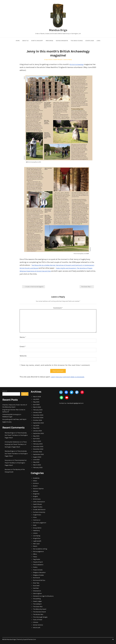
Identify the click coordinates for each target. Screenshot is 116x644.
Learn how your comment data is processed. (68, 377)
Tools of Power (38, 620)
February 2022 (38, 468)
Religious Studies (38, 575)
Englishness (37, 515)
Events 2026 (90, 41)
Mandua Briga (58, 30)
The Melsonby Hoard (40, 609)
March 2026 (37, 397)
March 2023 (37, 441)
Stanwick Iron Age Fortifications (43, 596)
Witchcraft (37, 628)
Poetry (35, 567)
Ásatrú (35, 486)
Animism (36, 483)
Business (8, 469)
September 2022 (38, 454)
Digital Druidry (7, 422)
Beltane (36, 491)
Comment (58, 308)
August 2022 (37, 457)
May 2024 (36, 428)
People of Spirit (38, 562)
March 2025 (37, 407)
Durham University (39, 512)
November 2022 (38, 449)
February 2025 (38, 410)
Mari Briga (49, 41)
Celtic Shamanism (39, 502)
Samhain (36, 588)
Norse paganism (38, 552)
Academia (36, 478)
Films (35, 517)
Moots (35, 546)
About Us (25, 41)
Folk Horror (37, 520)
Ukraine (36, 622)
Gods (35, 525)
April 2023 (36, 439)
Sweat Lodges (37, 601)
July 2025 (36, 399)
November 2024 (38, 418)
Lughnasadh (37, 541)
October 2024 (38, 420)
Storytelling (37, 599)
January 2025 (37, 412)
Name (23, 337)
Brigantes (36, 494)
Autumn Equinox (38, 489)
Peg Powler (37, 559)
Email (23, 347)
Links (98, 41)
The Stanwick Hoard (39, 612)
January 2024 (37, 431)
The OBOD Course (77, 41)
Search (5, 391)
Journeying (37, 536)
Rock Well (36, 586)
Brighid (35, 496)
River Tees (36, 583)
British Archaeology (77, 64)
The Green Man (38, 607)
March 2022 (37, 465)
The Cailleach (37, 604)
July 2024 (36, 426)
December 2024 (38, 415)
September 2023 (38, 433)
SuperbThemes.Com (29, 639)
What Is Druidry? (37, 41)
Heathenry (36, 531)
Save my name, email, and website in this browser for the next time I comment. (56, 365)
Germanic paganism (40, 523)
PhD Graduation (38, 565)
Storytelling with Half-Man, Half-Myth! (14, 419)
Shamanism (37, 591)
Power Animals (38, 570)
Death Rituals (58, 60)
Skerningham (37, 593)
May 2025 (36, 402)
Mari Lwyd (36, 544)
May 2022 (36, 462)
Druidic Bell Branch (39, 510)
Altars (35, 481)
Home (18, 41)
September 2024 (38, 423)
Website (23, 356)
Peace (35, 557)
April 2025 (36, 405)
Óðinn (35, 554)
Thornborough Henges (40, 617)
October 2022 (38, 452)
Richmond (36, 578)
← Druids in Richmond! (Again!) (34, 287)
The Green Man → (87, 287)
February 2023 (38, 444)
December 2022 (38, 447)
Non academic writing (40, 549)
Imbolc (35, 533)
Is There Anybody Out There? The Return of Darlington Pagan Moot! (16, 435)
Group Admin (37, 528)
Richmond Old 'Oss (39, 580)
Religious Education (39, 572)
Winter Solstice (38, 625)
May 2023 (36, 436)
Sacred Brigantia (62, 41)
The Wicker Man (38, 614)
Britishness (37, 499)
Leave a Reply (68, 60)
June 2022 (36, 460)
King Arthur (37, 538)
